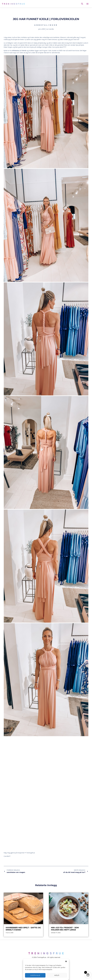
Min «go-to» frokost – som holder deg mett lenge (65, 929)
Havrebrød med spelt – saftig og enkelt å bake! (23, 929)
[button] (66, 961)
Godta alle (35, 975)
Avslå (57, 975)
